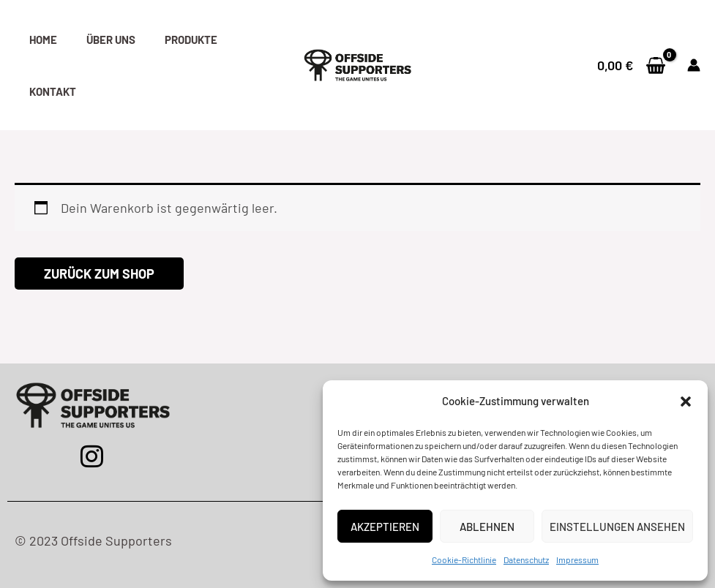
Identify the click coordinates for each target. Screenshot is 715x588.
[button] (686, 402)
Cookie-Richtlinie (464, 559)
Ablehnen (487, 527)
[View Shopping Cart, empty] (632, 65)
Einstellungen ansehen (617, 527)
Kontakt (53, 91)
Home (43, 39)
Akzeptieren (385, 527)
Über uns (111, 39)
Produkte (191, 39)
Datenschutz (526, 559)
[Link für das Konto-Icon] (694, 65)
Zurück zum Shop (99, 274)
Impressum (577, 559)
